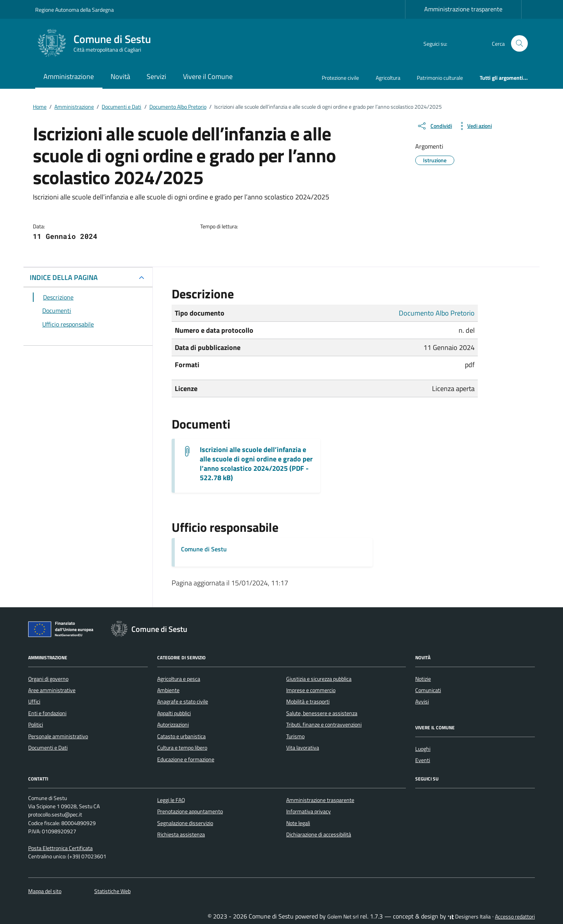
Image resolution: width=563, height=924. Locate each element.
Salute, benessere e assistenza (322, 713)
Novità (120, 76)
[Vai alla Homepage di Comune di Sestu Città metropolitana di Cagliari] (98, 43)
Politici (36, 725)
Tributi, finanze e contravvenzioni (324, 725)
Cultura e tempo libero (182, 748)
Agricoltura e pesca (179, 679)
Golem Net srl (343, 917)
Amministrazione (69, 76)
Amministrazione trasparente (463, 9)
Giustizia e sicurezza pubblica (319, 679)
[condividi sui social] (434, 126)
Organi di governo (48, 679)
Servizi (156, 76)
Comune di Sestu (204, 549)
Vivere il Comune (208, 76)
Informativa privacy (308, 811)
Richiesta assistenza (181, 834)
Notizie (423, 679)
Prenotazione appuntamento (190, 811)
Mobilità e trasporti (308, 702)
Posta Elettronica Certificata (60, 848)
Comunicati (428, 690)
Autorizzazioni (173, 725)
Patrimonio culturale (440, 78)
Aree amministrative (52, 690)
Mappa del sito (45, 891)
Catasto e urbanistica (181, 736)
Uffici (34, 702)
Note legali (298, 823)
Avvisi (422, 702)
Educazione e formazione (186, 759)
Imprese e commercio (311, 690)
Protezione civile (340, 78)
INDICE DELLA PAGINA (64, 277)
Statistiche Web (112, 891)
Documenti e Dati (48, 748)
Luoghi (423, 749)
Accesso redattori (515, 917)
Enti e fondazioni (47, 713)
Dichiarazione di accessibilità (319, 834)
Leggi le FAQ (171, 800)
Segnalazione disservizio (185, 823)
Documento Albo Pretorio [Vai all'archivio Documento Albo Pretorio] (437, 313)
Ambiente (168, 690)
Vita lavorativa (303, 748)
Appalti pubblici (174, 713)
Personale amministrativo (58, 736)
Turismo (295, 736)
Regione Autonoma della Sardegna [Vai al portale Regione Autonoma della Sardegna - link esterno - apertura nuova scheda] (74, 10)
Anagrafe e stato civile (183, 702)
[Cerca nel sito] (519, 44)
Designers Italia (469, 917)
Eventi (423, 760)
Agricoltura (388, 78)
